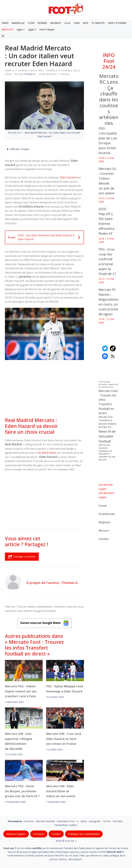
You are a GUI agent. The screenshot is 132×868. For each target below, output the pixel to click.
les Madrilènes (47, 453)
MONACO (56, 23)
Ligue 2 (32, 29)
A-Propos (39, 834)
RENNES (42, 23)
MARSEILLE (18, 23)
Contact (56, 834)
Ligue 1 (21, 29)
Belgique (104, 522)
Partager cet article (22, 557)
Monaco (104, 530)
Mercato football (45, 821)
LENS (77, 23)
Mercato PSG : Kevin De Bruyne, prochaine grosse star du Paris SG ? (22, 791)
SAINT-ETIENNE (117, 23)
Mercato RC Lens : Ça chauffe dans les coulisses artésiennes (109, 99)
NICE (86, 23)
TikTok (106, 821)
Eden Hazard (68, 177)
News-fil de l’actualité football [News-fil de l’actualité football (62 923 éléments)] (107, 436)
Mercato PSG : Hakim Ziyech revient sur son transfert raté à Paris (21, 691)
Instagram (95, 821)
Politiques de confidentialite (84, 834)
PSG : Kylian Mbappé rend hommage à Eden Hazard (65, 689)
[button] (3, 36)
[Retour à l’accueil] (66, 10)
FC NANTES (98, 23)
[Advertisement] (44, 389)
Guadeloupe (107, 514)
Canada (104, 539)
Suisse (103, 505)
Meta (84, 821)
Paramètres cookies (66, 825)
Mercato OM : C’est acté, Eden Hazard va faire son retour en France (64, 739)
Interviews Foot (66, 821)
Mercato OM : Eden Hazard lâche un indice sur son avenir (61, 791)
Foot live (29, 821)
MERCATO (7, 29)
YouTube (117, 821)
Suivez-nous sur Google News (44, 623)
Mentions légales (16, 834)
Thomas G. (70, 583)
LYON (31, 23)
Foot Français (47, 29)
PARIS (5, 23)
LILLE (67, 23)
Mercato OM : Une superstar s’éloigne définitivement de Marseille (18, 741)
